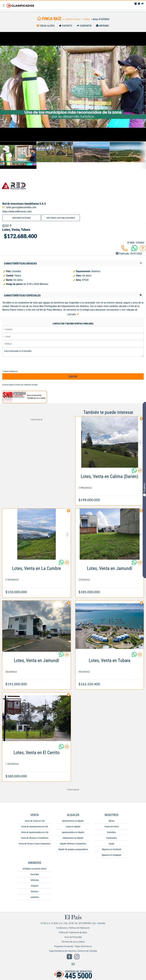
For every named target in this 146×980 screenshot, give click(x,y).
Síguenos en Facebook (111, 849)
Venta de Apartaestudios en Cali (35, 832)
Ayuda (111, 844)
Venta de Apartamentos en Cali (35, 827)
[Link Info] (110, 487)
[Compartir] (142, 4)
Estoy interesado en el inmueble (73, 352)
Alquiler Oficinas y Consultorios (73, 844)
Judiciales (35, 897)
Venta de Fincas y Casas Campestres (35, 844)
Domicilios (111, 832)
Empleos (35, 886)
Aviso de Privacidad (73, 937)
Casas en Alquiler (73, 827)
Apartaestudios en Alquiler (73, 832)
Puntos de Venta (112, 827)
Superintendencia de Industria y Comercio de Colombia (73, 951)
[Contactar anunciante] (140, 472)
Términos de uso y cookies (73, 942)
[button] (73, 264)
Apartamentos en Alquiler (73, 821)
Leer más (71, 314)
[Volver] (4, 5)
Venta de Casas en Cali (35, 821)
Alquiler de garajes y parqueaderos (73, 849)
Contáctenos (112, 838)
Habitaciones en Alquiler (73, 838)
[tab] (73, 264)
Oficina (112, 821)
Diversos (35, 891)
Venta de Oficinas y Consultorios (35, 838)
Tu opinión (144, 490)
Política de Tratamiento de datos (27, 385)
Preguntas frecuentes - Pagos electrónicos (73, 946)
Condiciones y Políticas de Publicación (73, 928)
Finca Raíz (35, 874)
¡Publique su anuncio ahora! (35, 869)
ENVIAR (73, 376)
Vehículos (35, 880)
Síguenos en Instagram (112, 855)
